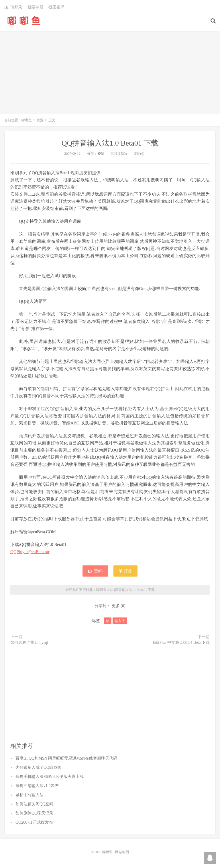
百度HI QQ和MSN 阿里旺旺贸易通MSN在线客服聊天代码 (66, 758)
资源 (40, 120)
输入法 (120, 621)
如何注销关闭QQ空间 (34, 804)
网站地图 (122, 852)
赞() (95, 571)
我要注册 (36, 7)
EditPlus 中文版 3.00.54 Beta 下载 (181, 642)
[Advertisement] (110, 76)
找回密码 (56, 7)
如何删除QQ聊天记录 (34, 813)
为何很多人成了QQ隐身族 (38, 767)
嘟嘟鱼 (24, 20)
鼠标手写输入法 (30, 795)
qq (108, 621)
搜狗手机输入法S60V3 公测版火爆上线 (50, 777)
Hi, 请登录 (13, 7)
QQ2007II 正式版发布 (34, 822)
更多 (116, 606)
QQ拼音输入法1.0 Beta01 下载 (110, 143)
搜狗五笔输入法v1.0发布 (37, 786)
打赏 (126, 571)
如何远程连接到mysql (29, 642)
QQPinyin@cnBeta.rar (30, 552)
